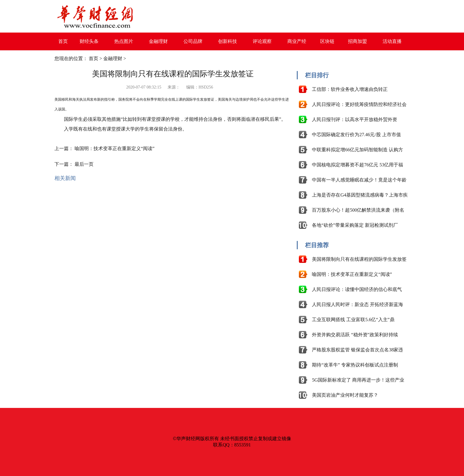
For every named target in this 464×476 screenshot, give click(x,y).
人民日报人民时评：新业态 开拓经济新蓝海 (357, 304)
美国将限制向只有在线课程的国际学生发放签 (359, 259)
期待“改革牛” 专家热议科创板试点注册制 (355, 365)
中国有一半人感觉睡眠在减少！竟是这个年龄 (359, 180)
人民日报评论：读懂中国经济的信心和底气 (357, 289)
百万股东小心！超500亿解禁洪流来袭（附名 (358, 210)
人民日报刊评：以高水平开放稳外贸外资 (355, 119)
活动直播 (392, 41)
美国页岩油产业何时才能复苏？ (345, 395)
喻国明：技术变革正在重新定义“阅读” (115, 148)
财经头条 (89, 41)
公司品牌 (193, 41)
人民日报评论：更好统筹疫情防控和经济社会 (359, 104)
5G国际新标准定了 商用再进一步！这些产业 (358, 380)
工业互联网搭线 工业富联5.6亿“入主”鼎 (353, 320)
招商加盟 (357, 41)
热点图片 (124, 41)
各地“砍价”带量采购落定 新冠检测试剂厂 (355, 225)
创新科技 (228, 41)
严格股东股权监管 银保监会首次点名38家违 (357, 350)
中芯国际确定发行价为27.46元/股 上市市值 (356, 135)
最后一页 (84, 164)
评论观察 (262, 41)
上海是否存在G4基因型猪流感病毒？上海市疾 (360, 195)
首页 (63, 41)
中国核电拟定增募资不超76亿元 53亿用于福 (357, 165)
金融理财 (158, 41)
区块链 (327, 41)
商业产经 (297, 41)
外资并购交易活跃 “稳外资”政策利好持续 (355, 335)
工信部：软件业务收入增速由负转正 (350, 89)
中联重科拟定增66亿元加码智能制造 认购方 (357, 150)
